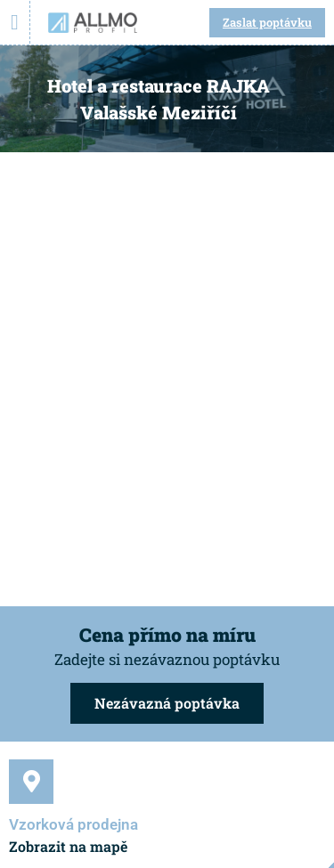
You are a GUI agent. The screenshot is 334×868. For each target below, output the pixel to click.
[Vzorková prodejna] (31, 782)
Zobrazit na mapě (68, 846)
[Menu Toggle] (15, 22)
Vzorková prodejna (73, 824)
